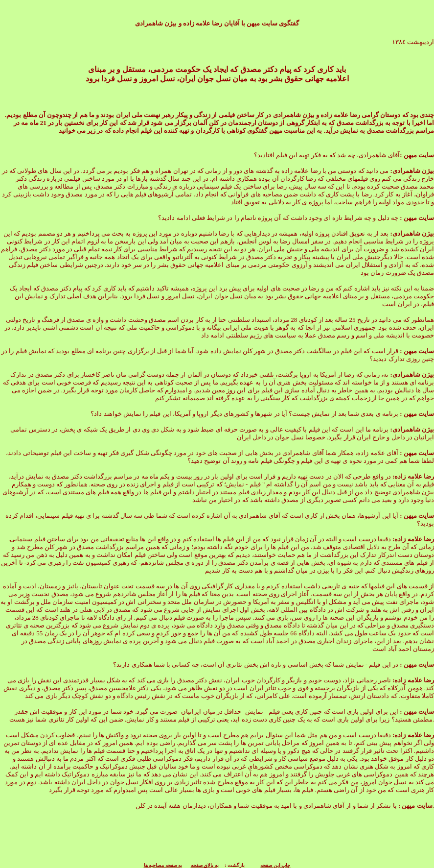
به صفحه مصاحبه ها (163, 865)
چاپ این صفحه (275, 865)
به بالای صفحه (205, 865)
